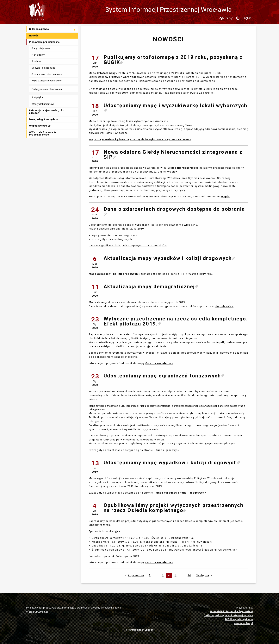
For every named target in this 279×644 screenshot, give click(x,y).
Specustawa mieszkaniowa (47, 74)
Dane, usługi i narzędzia (43, 119)
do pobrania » (224, 306)
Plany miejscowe (41, 48)
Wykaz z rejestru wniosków (47, 81)
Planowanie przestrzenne (44, 42)
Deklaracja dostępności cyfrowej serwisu (228, 615)
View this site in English (140, 630)
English (247, 18)
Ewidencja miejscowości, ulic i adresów (47, 112)
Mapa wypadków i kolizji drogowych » (181, 493)
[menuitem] (52, 29)
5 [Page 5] (175, 575)
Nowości (34, 36)
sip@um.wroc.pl (37, 612)
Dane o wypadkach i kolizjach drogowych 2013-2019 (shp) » (128, 246)
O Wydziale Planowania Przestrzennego (43, 134)
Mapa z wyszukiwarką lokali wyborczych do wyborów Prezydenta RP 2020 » (140, 139)
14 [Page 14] (189, 575)
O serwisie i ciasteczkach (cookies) (231, 611)
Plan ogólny (38, 55)
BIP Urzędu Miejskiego (239, 619)
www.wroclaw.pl (244, 623)
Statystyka (37, 97)
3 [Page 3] (163, 575)
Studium (36, 61)
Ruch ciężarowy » (167, 450)
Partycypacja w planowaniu (47, 89)
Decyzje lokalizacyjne (43, 68)
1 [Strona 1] (150, 575)
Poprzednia (136, 575)
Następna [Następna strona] (203, 575)
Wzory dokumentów (43, 104)
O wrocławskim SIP (40, 126)
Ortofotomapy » (107, 73)
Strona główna (39, 29)
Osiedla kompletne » (159, 363)
